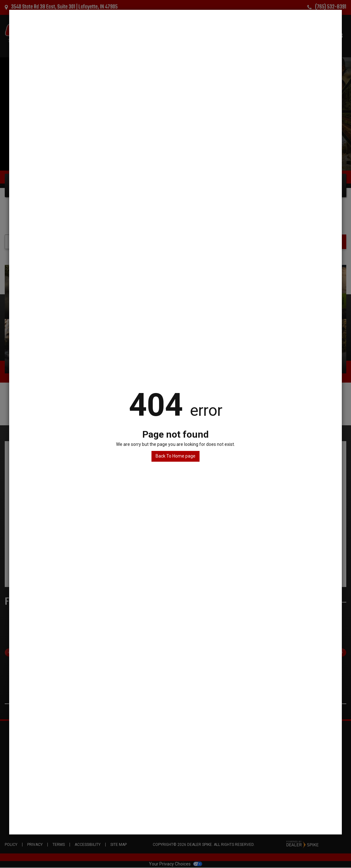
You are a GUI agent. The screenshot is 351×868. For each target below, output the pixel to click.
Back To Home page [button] (175, 456)
